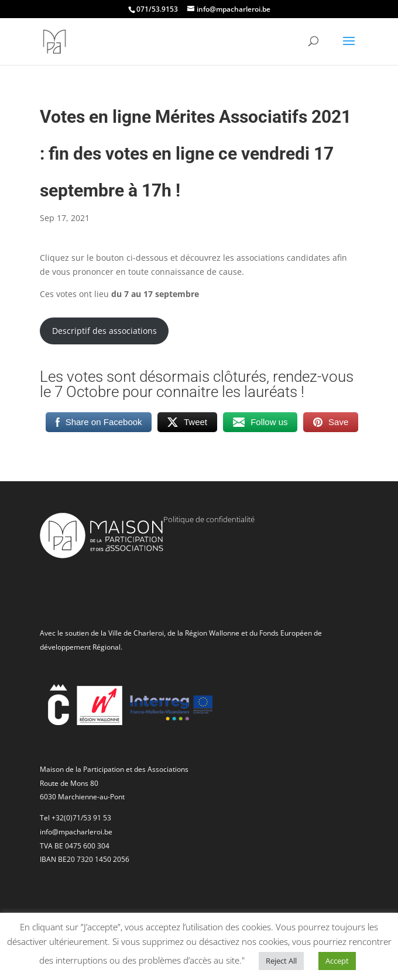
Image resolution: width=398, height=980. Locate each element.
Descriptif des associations (104, 331)
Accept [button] (337, 961)
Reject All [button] (281, 961)
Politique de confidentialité (209, 519)
